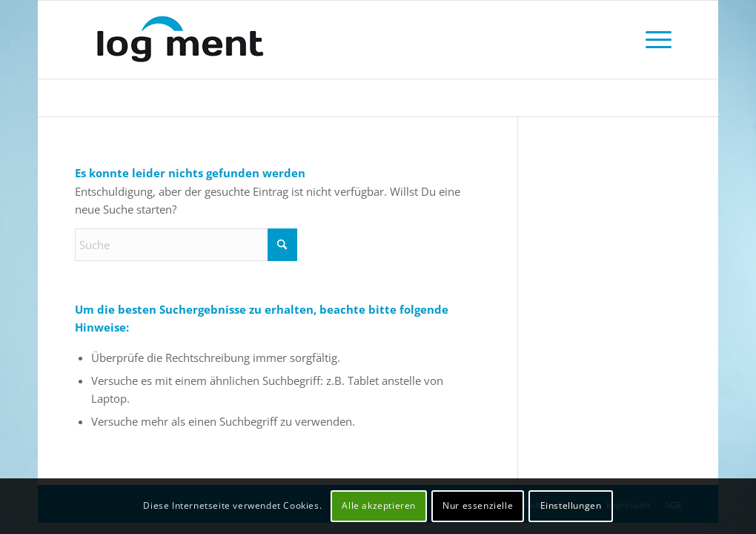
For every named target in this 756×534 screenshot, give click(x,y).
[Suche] (186, 245)
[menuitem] (659, 40)
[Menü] (659, 40)
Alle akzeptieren (379, 505)
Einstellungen (571, 505)
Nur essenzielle (478, 505)
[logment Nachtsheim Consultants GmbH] (201, 40)
